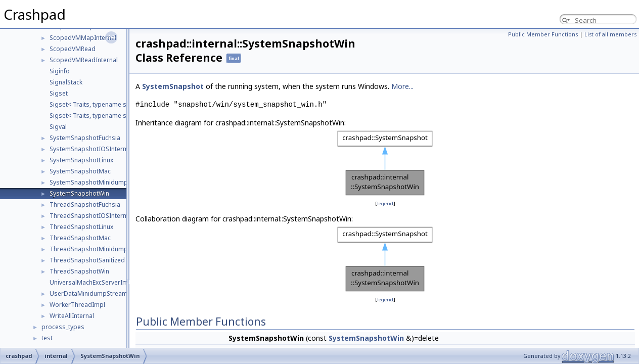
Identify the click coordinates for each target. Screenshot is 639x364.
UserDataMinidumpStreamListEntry (101, 293)
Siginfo (60, 71)
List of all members (610, 34)
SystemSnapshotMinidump (89, 182)
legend (385, 203)
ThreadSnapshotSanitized (87, 260)
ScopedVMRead (73, 49)
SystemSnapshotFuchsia (85, 138)
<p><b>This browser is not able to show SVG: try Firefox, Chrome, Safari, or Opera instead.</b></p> (385, 163)
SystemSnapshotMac (80, 171)
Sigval (58, 127)
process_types (63, 327)
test (47, 338)
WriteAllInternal (72, 316)
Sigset (59, 93)
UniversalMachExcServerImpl (92, 282)
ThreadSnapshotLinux (81, 227)
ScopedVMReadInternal (84, 60)
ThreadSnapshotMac (80, 238)
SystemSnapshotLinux (81, 160)
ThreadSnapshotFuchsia (85, 204)
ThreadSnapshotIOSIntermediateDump (107, 216)
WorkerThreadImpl (77, 305)
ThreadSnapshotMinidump (89, 249)
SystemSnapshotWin (79, 193)
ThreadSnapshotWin (79, 271)
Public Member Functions (543, 34)
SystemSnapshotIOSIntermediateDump (107, 149)
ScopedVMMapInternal (83, 38)
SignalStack (66, 82)
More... (402, 86)
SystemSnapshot (173, 86)
